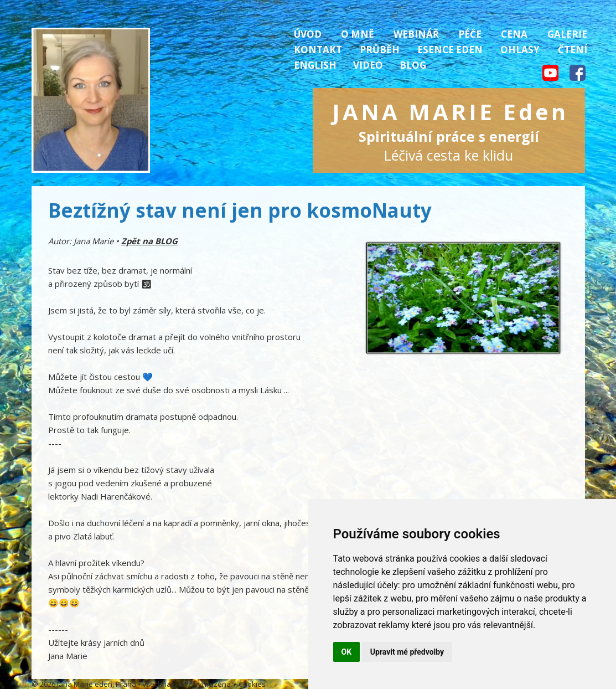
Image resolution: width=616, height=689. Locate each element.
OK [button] (347, 652)
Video (368, 65)
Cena (514, 34)
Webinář (416, 34)
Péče (470, 34)
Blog (413, 65)
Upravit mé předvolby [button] (407, 652)
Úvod (308, 34)
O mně (358, 34)
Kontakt (318, 50)
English (315, 65)
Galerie (567, 34)
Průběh (380, 50)
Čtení (573, 50)
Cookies (252, 684)
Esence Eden (450, 50)
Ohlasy (520, 50)
